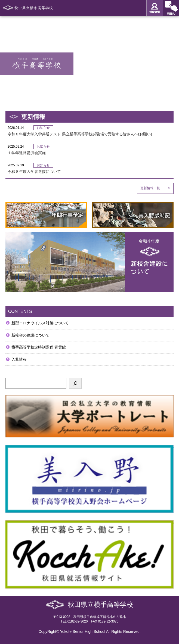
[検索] (75, 383)
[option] (89, 60)
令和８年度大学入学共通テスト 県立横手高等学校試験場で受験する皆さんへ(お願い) (80, 134)
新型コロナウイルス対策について (40, 323)
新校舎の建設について (30, 335)
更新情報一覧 (155, 188)
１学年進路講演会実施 (27, 153)
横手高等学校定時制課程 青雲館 (39, 347)
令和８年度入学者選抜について (34, 172)
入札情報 (19, 359)
